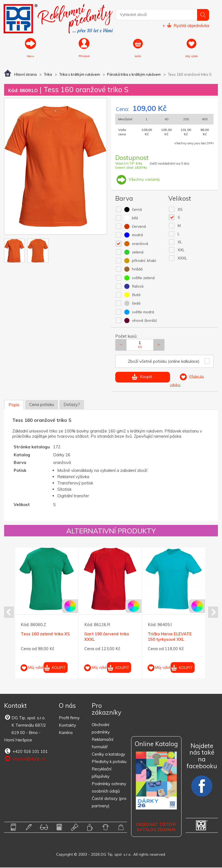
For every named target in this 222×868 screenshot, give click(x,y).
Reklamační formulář (103, 744)
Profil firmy (69, 718)
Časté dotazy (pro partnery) (109, 803)
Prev (9, 613)
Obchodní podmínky (101, 729)
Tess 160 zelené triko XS (45, 634)
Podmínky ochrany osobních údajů (109, 788)
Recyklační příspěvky (102, 773)
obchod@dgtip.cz (25, 759)
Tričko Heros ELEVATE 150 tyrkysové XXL (170, 637)
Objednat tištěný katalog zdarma (156, 827)
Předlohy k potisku (109, 762)
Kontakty (67, 726)
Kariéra (66, 733)
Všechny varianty (138, 180)
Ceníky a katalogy (108, 755)
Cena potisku (42, 405)
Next (213, 613)
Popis (14, 405)
